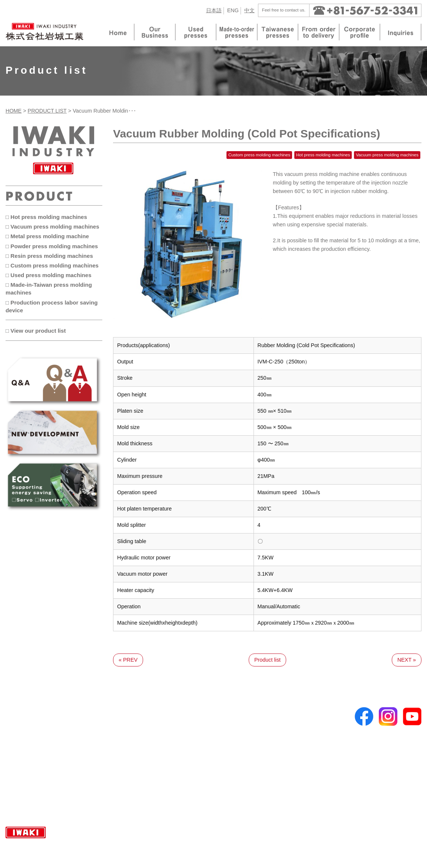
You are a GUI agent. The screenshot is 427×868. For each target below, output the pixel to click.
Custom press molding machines (138, 769)
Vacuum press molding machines (138, 731)
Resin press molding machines (135, 760)
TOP (16, 712)
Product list (267, 660)
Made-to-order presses (39, 731)
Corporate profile (237, 721)
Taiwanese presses (34, 741)
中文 (249, 10)
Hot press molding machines (133, 721)
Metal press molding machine (134, 741)
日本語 (214, 10)
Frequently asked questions (43, 767)
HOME (14, 111)
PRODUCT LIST (47, 111)
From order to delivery (243, 712)
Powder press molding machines (138, 750)
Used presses (28, 750)
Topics (225, 738)
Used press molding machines (135, 779)
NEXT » (407, 660)
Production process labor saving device (145, 798)
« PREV (128, 660)
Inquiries (227, 748)
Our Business (27, 721)
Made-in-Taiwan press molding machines (147, 789)
